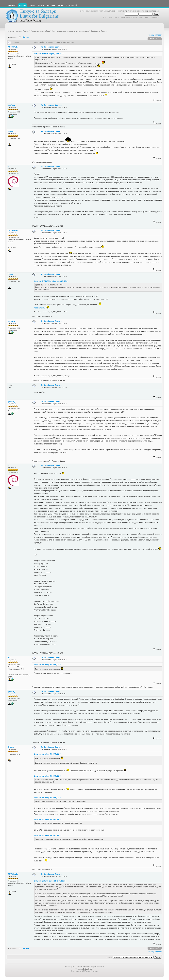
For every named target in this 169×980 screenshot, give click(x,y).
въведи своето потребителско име (125, 11)
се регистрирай (152, 11)
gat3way (11, 105)
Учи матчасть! (40, 308)
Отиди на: (109, 957)
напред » (159, 35)
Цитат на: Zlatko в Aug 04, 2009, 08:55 (49, 54)
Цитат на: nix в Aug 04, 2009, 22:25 (48, 665)
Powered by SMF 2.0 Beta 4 (73, 967)
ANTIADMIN (13, 47)
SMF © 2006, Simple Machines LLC (93, 967)
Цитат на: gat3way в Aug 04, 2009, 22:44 (50, 881)
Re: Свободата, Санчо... (51, 47)
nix (9, 167)
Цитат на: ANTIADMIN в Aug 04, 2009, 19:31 (51, 281)
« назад (151, 35)
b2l (9, 658)
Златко (11, 131)
